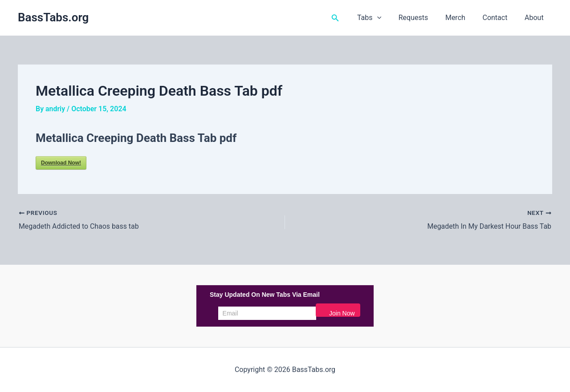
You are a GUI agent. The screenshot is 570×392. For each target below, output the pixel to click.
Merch (463, 18)
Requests (424, 18)
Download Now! (61, 163)
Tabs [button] (383, 18)
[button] (350, 18)
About (535, 18)
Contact (499, 18)
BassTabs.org (53, 17)
